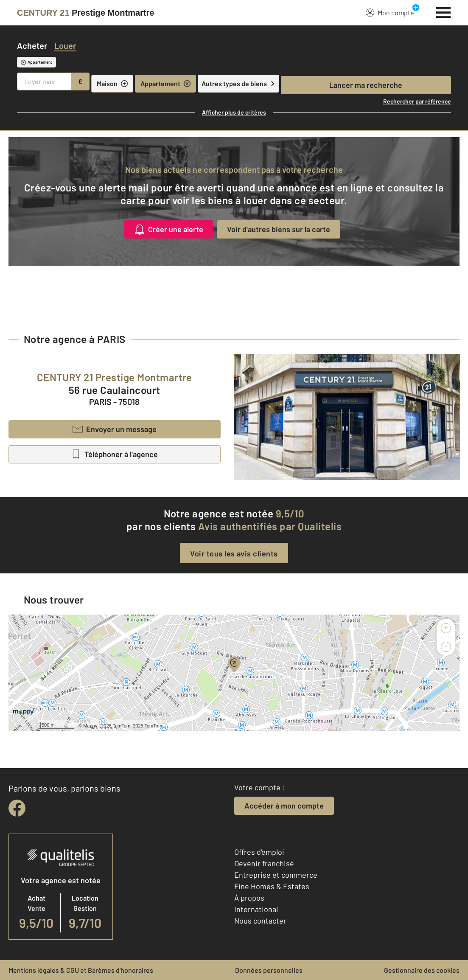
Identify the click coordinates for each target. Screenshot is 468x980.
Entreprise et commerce (276, 875)
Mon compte (390, 12)
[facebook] (17, 808)
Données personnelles (269, 970)
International (256, 909)
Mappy (90, 726)
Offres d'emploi (259, 852)
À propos (249, 898)
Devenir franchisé (264, 863)
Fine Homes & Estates (272, 886)
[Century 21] (85, 13)
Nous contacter (260, 921)
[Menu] (444, 11)
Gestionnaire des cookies (422, 970)
